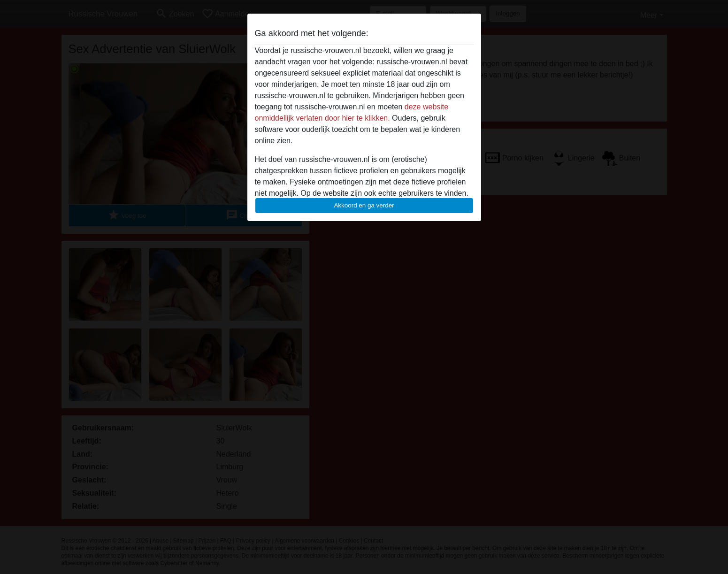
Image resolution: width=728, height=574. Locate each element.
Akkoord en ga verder (364, 205)
